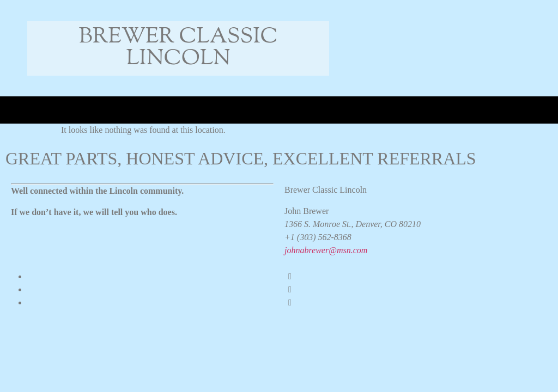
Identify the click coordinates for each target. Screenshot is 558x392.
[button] (31, 110)
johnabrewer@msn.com (326, 250)
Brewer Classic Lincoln (178, 48)
